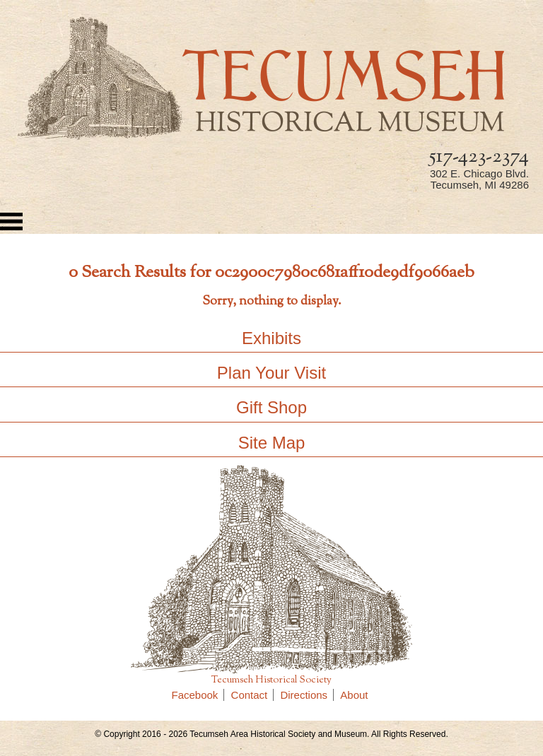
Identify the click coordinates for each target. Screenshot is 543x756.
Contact (253, 695)
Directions (307, 695)
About (354, 695)
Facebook (198, 695)
